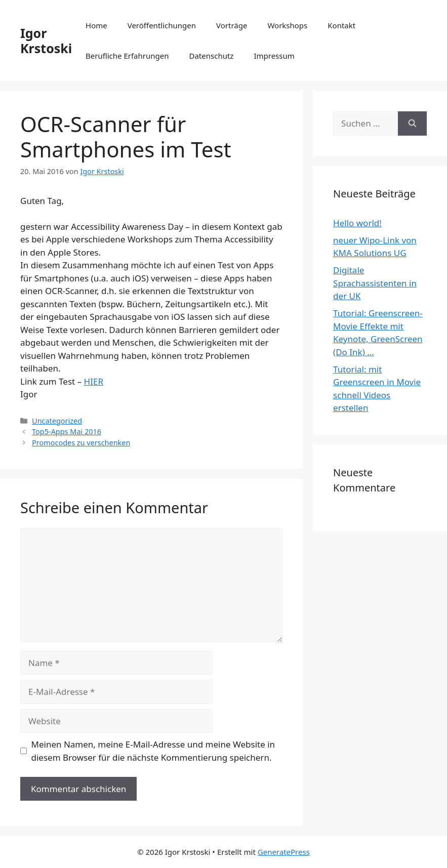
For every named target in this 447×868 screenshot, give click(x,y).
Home (96, 25)
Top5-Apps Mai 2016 (67, 431)
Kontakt (341, 25)
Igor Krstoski (46, 40)
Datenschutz (212, 56)
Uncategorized (57, 421)
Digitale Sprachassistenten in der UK (375, 283)
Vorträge (232, 25)
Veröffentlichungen (162, 25)
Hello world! (357, 223)
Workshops (287, 25)
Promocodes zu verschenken (81, 443)
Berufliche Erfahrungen (127, 56)
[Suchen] (412, 123)
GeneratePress (284, 852)
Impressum (274, 56)
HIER (94, 381)
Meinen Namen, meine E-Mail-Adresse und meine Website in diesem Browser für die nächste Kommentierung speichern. (153, 751)
